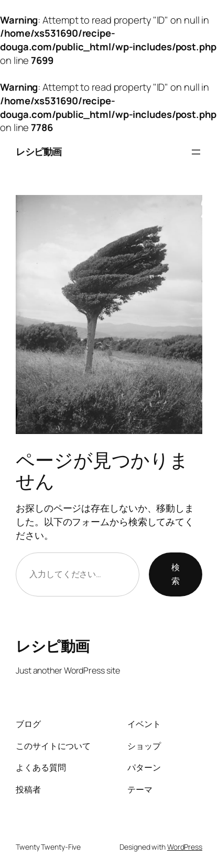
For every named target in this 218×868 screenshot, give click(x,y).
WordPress (185, 847)
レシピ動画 (39, 151)
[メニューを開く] (196, 152)
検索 (176, 574)
